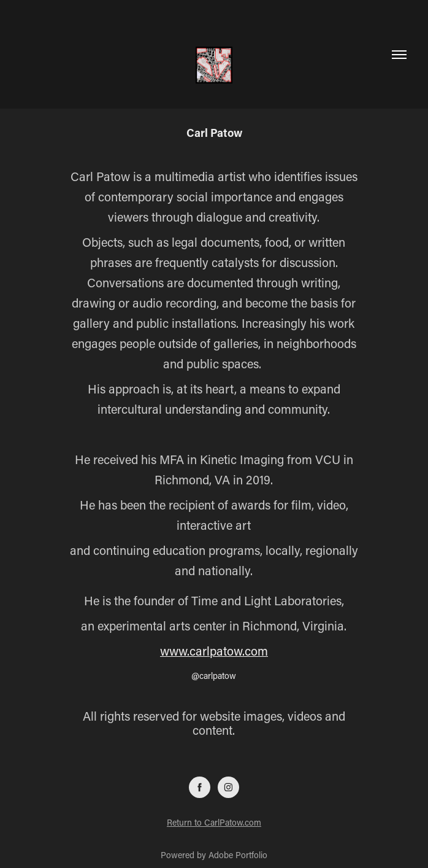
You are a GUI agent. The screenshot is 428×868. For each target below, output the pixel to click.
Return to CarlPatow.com (214, 822)
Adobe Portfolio (238, 855)
